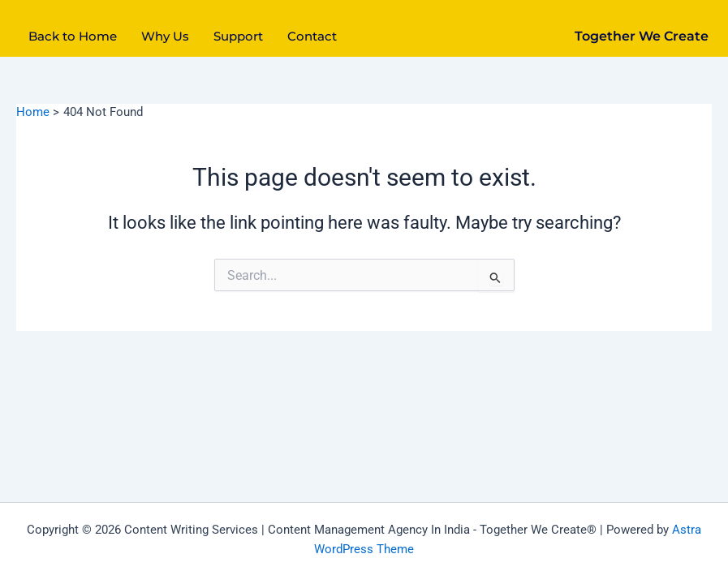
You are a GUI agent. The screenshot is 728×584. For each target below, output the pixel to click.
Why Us (165, 36)
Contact (312, 36)
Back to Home (73, 36)
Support (238, 36)
